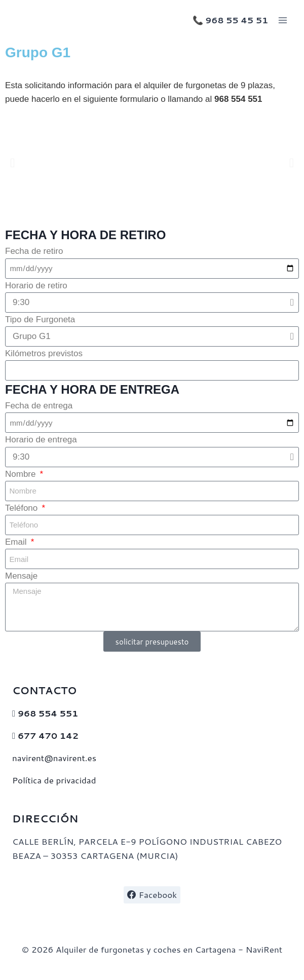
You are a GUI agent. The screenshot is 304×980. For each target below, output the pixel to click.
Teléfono (23, 508)
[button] (12, 163)
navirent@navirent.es (54, 758)
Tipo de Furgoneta (40, 319)
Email (17, 542)
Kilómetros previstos (44, 353)
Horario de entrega (41, 440)
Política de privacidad (54, 780)
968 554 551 (48, 713)
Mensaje (21, 576)
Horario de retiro (36, 286)
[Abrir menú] (282, 20)
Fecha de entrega (39, 406)
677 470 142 (48, 735)
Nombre (22, 474)
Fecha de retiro (34, 251)
